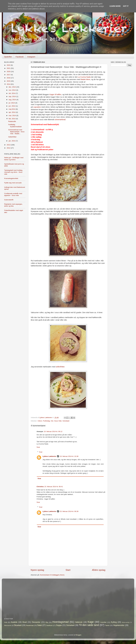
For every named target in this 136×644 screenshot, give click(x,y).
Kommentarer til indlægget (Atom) (52, 575)
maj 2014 (12, 109)
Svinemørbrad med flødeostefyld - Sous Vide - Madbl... (16, 132)
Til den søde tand (89, 625)
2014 (9, 84)
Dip (47, 622)
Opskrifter (8, 57)
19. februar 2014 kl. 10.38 (69, 456)
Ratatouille (12, 121)
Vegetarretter (119, 625)
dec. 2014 (12, 87)
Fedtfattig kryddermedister (15, 126)
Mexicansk (8, 625)
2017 (9, 75)
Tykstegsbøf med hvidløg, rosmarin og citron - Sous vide (13, 172)
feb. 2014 (12, 119)
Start (68, 570)
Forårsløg (46, 421)
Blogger (78, 635)
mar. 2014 (13, 116)
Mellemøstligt (126, 622)
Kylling (114, 622)
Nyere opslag (37, 570)
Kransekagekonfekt (11, 178)
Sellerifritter (12, 137)
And (6, 622)
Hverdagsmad (61, 622)
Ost (52, 421)
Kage (91, 622)
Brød (25, 622)
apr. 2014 (12, 112)
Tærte (107, 625)
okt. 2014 (12, 93)
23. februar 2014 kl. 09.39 (69, 511)
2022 (9, 65)
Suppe (59, 625)
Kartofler (103, 622)
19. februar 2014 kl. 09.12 (53, 431)
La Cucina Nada (84, 77)
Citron (40, 421)
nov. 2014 (12, 90)
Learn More (115, 6)
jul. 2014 (12, 103)
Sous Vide (58, 421)
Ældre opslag (99, 570)
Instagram (31, 57)
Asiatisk (14, 622)
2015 (9, 81)
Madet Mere (85, 79)
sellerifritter (60, 367)
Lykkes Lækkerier (49, 456)
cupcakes (37, 107)
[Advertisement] (121, 78)
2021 (9, 68)
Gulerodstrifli (9, 200)
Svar (38, 447)
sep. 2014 (12, 96)
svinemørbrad (60, 120)
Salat (40, 625)
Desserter (36, 622)
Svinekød (66, 421)
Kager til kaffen (55, 94)
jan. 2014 (12, 141)
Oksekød (18, 625)
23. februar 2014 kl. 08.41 (54, 487)
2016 (9, 78)
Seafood (49, 625)
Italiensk (79, 622)
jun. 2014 (12, 106)
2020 (9, 72)
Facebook (20, 57)
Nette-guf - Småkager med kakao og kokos (14, 159)
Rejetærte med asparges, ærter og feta (13, 205)
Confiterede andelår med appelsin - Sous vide (13, 194)
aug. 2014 (13, 100)
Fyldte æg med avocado (13, 183)
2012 (9, 148)
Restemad (30, 625)
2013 (9, 145)
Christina (40, 487)
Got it (126, 6)
